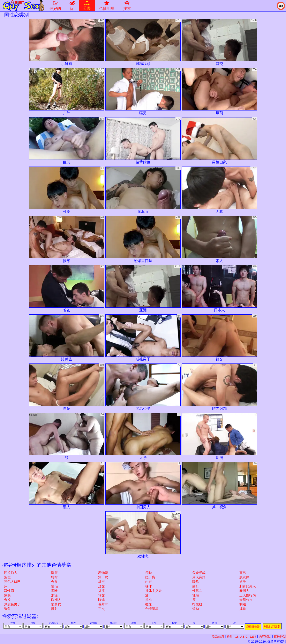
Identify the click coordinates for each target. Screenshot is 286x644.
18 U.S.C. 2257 (246, 637)
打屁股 (197, 604)
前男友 (56, 604)
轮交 (101, 595)
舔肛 (196, 586)
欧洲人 (56, 600)
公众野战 (199, 573)
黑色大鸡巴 (12, 582)
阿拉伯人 (11, 573)
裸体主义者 (153, 591)
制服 (243, 604)
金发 (7, 600)
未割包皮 (246, 600)
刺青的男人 (248, 586)
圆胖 (54, 573)
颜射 (54, 609)
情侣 (54, 586)
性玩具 (197, 591)
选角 (7, 609)
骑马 (196, 582)
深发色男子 (12, 604)
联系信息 (218, 637)
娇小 (149, 600)
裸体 (149, 586)
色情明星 (152, 609)
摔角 (243, 609)
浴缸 (7, 577)
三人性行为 (248, 595)
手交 (101, 609)
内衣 (149, 582)
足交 (101, 586)
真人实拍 (199, 577)
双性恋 (9, 591)
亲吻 (149, 573)
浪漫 (54, 595)
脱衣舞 (244, 577)
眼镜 (101, 600)
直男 (243, 573)
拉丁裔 (150, 577)
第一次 (103, 577)
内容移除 (265, 637)
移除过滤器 (272, 626)
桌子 (243, 582)
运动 (196, 609)
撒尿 (149, 604)
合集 (54, 582)
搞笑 (101, 591)
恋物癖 (103, 573)
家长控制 (280, 637)
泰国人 (244, 591)
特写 (54, 577)
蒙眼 (7, 595)
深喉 (54, 591)
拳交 (101, 582)
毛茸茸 (103, 604)
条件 (230, 637)
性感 (196, 595)
